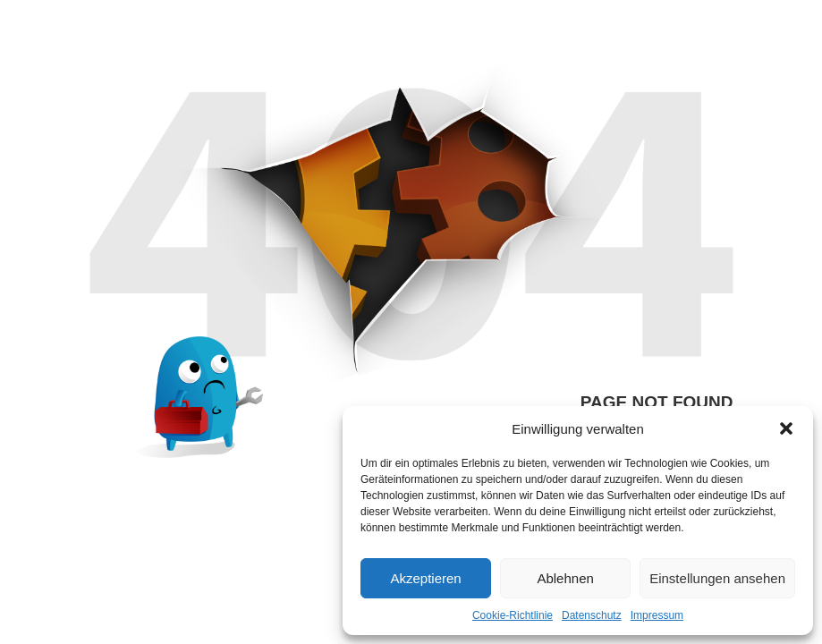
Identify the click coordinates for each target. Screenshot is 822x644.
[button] (786, 428)
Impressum (657, 615)
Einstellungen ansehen (717, 578)
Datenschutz (592, 615)
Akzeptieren (425, 578)
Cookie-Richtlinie (513, 615)
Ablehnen (565, 578)
